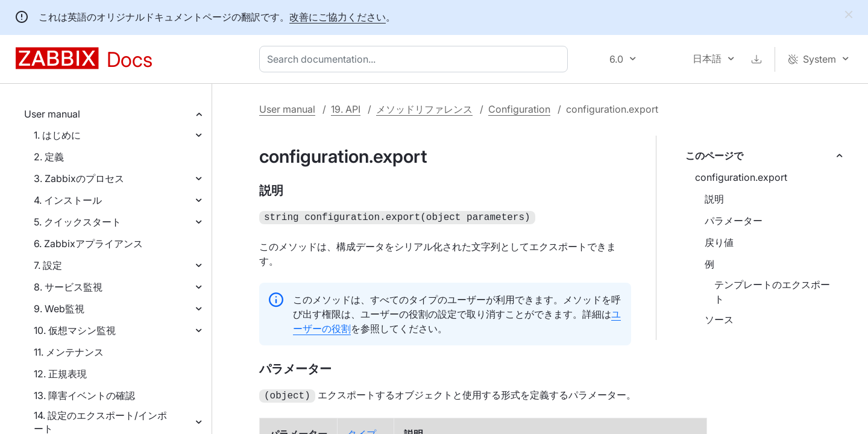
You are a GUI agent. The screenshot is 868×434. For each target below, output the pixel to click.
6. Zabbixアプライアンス (88, 244)
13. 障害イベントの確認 (84, 395)
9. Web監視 (59, 309)
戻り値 (719, 242)
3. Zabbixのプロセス (79, 178)
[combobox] (416, 59)
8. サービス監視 (68, 287)
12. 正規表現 (60, 374)
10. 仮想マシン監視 (75, 330)
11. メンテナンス (69, 352)
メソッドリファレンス (424, 109)
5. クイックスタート (77, 222)
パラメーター (734, 221)
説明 (714, 199)
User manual (52, 114)
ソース (719, 319)
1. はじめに (57, 135)
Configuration (519, 109)
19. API (346, 109)
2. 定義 (49, 157)
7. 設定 (48, 265)
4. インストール (68, 200)
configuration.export (741, 177)
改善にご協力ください (338, 17)
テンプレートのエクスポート (772, 292)
